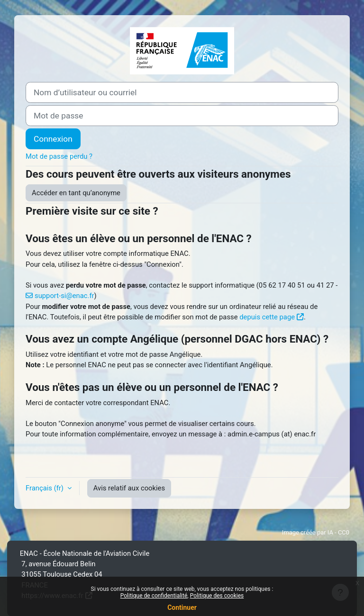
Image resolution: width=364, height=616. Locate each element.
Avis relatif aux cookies (129, 488)
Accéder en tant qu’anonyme (76, 193)
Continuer (182, 607)
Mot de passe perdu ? (59, 156)
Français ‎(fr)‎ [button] (45, 488)
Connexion (53, 139)
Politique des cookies (217, 596)
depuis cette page (267, 317)
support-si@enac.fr (64, 296)
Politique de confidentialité (154, 596)
